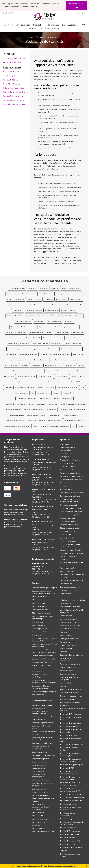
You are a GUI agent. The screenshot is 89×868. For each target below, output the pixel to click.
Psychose (40, 371)
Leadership (74, 360)
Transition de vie (69, 393)
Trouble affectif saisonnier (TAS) (27, 398)
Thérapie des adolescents (41, 613)
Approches (53, 25)
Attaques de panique (34, 299)
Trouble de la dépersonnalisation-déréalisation (19, 404)
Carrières (44, 28)
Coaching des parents (40, 610)
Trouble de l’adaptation (69, 804)
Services (8, 25)
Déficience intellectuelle (15, 316)
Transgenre (57, 393)
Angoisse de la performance (71, 288)
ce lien (61, 169)
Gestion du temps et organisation (19, 343)
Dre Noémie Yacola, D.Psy (12, 62)
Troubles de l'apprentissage (16, 421)
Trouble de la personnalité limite (47, 404)
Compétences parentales (75, 305)
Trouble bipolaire (46, 398)
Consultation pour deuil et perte (72, 512)
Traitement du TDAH (68, 768)
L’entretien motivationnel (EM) (43, 755)
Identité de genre (57, 343)
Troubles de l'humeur (55, 421)
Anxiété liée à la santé (46, 294)
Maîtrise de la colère (12, 365)
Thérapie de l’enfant (39, 606)
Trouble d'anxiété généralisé (63, 398)
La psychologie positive (41, 759)
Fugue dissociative (77, 332)
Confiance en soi (18, 310)
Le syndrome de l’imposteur (70, 622)
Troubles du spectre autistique (59, 426)
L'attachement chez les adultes (71, 349)
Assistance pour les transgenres (72, 476)
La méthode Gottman (40, 765)
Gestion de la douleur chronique (53, 338)
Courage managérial (52, 310)
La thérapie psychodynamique (43, 723)
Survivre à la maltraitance (46, 387)
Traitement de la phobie (69, 735)
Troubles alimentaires (17, 415)
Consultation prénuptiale (69, 515)
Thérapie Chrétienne (22, 393)
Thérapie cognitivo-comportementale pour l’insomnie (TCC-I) (41, 807)
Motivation (25, 365)
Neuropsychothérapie (40, 795)
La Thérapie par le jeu (40, 792)
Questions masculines (53, 371)
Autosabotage (49, 299)
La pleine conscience (40, 752)
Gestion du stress (72, 338)
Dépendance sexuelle (65, 316)
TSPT (74, 426)
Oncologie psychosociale (53, 365)
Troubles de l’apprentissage (70, 831)
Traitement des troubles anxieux (72, 744)
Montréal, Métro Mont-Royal (13, 96)
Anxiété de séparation (29, 294)
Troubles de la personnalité (73, 421)
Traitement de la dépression (70, 726)
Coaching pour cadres (40, 629)
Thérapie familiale (39, 603)
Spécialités (39, 25)
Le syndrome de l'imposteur (39, 360)
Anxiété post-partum (63, 294)
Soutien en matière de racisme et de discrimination (52, 382)
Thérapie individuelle (40, 597)
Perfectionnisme (70, 365)
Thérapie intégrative (40, 819)
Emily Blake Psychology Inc (15, 865)
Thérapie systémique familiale (43, 831)
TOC (33, 393)
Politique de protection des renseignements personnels (70, 865)
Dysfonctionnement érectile (48, 327)
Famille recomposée (61, 332)
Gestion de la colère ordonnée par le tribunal (25, 338)
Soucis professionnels (78, 376)
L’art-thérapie (37, 671)
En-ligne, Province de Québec (13, 88)
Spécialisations (39, 37)
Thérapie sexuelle (39, 625)
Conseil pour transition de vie (71, 508)
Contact (56, 28)
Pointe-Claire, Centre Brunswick (14, 104)
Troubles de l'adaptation (71, 415)
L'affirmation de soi (52, 349)
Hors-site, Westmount (11, 72)
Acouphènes (33, 288)
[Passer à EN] (84, 13)
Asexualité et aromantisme (16, 299)
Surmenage (8, 387)
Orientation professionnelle (42, 656)
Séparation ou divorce (45, 376)
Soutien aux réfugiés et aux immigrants (20, 382)
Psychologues (23, 25)
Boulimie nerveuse (76, 299)
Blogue (32, 28)
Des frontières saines (55, 321)
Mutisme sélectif (37, 365)
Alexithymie (55, 288)
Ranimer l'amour (9, 376)
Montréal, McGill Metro (11, 80)
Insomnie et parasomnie (73, 343)
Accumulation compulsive (17, 288)
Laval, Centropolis (9, 76)
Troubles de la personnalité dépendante (17, 426)
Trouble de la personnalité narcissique (73, 404)
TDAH (82, 387)
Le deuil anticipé (66, 616)
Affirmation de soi (66, 453)
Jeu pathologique (37, 349)
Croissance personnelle (69, 310)
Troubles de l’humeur (68, 838)
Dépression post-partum (23, 321)
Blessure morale (62, 299)
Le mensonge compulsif (19, 360)
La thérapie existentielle (41, 780)
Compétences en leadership (70, 496)
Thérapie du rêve (38, 813)
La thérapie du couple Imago (42, 743)
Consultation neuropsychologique (44, 588)
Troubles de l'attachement (37, 421)
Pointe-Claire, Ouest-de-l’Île (13, 84)
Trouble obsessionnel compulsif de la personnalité (40, 409)
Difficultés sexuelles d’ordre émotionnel (24, 327)
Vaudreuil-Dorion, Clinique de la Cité (16, 92)
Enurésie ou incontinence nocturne (41, 332)
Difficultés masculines (68, 541)
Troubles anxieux (32, 415)
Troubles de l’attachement (70, 834)
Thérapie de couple (39, 600)
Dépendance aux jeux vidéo (46, 316)
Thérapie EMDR (38, 816)
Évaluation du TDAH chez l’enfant (44, 659)
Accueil (30, 37)
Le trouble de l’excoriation (69, 629)
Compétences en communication (16, 305)
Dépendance (30, 316)
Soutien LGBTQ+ (76, 382)
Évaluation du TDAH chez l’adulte (44, 632)
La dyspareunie (11, 354)
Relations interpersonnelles (26, 376)
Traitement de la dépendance (71, 723)
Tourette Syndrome (43, 393)
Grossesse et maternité (40, 343)
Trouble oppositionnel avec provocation (72, 409)
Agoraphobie (44, 288)
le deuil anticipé (78, 354)
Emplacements (70, 25)
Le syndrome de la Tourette (70, 625)
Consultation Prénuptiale (34, 310)
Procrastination (29, 371)
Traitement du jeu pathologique (72, 765)
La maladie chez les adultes (28, 354)
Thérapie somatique (39, 828)
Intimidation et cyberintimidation (18, 349)
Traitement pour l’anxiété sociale (72, 797)
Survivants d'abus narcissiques (25, 387)
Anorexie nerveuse (13, 294)
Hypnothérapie (38, 622)
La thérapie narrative (40, 789)
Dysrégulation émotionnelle (69, 327)
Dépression (78, 316)
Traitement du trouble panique (71, 794)
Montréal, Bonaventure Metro (13, 100)
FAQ (83, 25)
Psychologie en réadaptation (43, 662)
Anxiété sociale (77, 294)
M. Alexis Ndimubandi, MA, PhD (14, 58)
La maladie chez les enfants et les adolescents (55, 354)
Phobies (81, 365)
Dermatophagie (39, 321)
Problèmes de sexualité (13, 371)
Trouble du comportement (13, 409)
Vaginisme (82, 426)
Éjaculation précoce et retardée (16, 332)
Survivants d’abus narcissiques (71, 689)
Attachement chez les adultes (71, 480)
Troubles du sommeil (39, 426)
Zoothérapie (37, 635)
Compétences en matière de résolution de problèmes (47, 305)
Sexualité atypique (62, 376)
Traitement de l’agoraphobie (71, 714)
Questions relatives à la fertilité (74, 371)
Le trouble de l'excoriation (59, 360)
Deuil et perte (69, 321)
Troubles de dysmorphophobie (51, 415)
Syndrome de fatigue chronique (67, 387)
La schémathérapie (39, 762)
